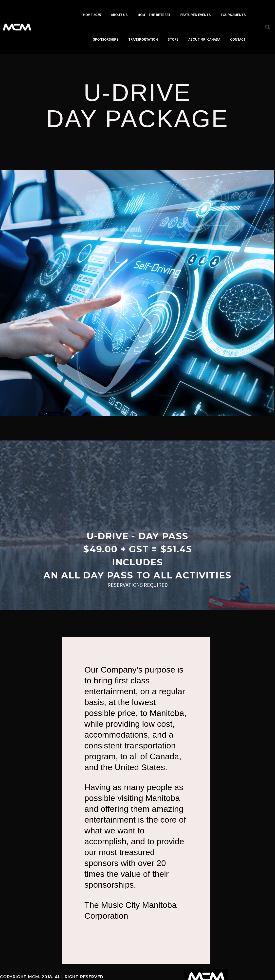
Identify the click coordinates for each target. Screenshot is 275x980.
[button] (268, 27)
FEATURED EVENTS (195, 15)
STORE (173, 39)
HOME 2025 (92, 15)
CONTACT (238, 39)
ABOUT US (119, 15)
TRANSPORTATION (143, 39)
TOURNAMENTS (233, 15)
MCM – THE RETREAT (154, 15)
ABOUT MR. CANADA (204, 39)
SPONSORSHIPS (106, 39)
